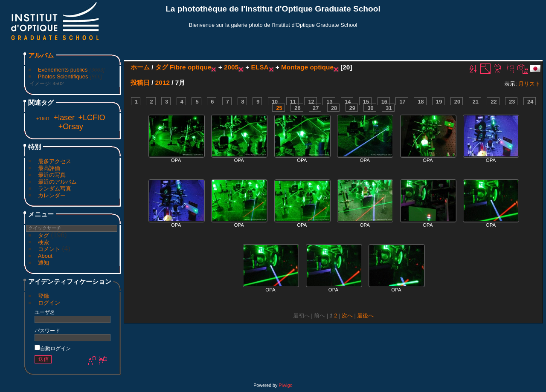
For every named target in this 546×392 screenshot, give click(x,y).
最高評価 (49, 168)
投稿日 (140, 82)
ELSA (260, 67)
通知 (44, 263)
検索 (44, 242)
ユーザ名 (45, 312)
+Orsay (71, 127)
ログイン (49, 303)
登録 (44, 296)
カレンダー (52, 195)
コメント (49, 249)
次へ (347, 316)
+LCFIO (92, 118)
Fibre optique (190, 67)
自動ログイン (53, 348)
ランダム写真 (55, 189)
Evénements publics (63, 70)
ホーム (140, 67)
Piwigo (285, 385)
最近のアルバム (57, 182)
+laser (64, 118)
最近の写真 (52, 175)
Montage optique (307, 67)
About (45, 256)
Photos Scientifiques (63, 76)
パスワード (47, 330)
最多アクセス (55, 161)
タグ (44, 235)
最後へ (365, 316)
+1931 (43, 118)
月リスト (529, 84)
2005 (231, 67)
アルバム (41, 55)
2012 (163, 82)
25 (279, 108)
